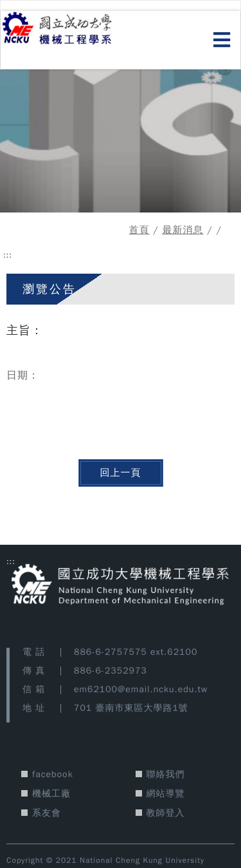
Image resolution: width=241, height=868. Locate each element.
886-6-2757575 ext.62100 (136, 652)
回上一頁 (121, 473)
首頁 (139, 230)
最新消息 (183, 230)
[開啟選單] (222, 40)
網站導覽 (166, 794)
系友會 (47, 813)
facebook (53, 774)
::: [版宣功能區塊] (11, 561)
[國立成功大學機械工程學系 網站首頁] (72, 29)
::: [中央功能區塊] (8, 255)
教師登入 (166, 813)
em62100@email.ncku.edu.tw (141, 689)
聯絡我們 (166, 774)
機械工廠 (51, 794)
